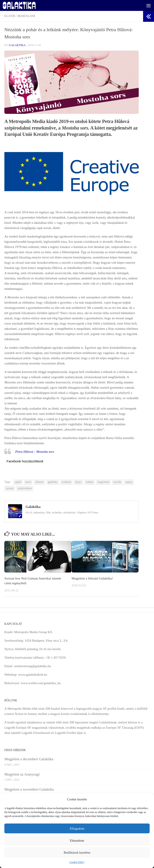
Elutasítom (77, 841)
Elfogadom (77, 829)
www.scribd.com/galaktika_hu (41, 683)
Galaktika (17, 45)
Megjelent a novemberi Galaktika (29, 789)
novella (117, 482)
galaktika (53, 482)
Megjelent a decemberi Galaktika (29, 759)
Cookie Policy (77, 862)
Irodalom (26, 16)
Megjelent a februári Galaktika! (92, 578)
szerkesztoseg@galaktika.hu (33, 666)
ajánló (18, 482)
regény (129, 482)
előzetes (39, 482)
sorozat (10, 488)
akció (28, 482)
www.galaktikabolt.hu (33, 675)
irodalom (66, 482)
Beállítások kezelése (77, 853)
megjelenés (103, 482)
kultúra (90, 482)
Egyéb (10, 16)
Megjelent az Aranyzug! (22, 774)
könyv (78, 482)
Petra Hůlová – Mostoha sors (35, 452)
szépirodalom (25, 488)
